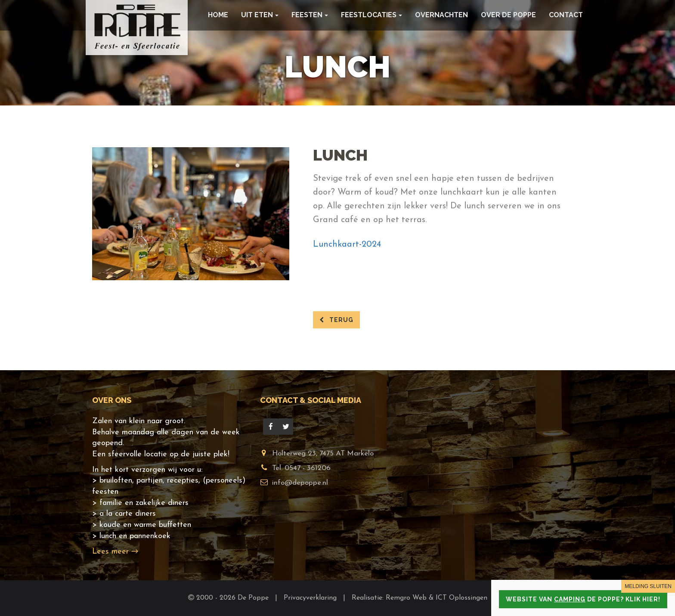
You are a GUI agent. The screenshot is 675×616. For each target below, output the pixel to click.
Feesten (310, 15)
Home (218, 15)
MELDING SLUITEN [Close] (648, 586)
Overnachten (441, 15)
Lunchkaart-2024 (347, 245)
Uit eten (260, 15)
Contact (566, 15)
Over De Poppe (508, 15)
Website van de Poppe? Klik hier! (583, 599)
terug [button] (336, 320)
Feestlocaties (372, 15)
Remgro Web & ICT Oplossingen (437, 598)
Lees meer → (115, 552)
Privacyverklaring (311, 598)
